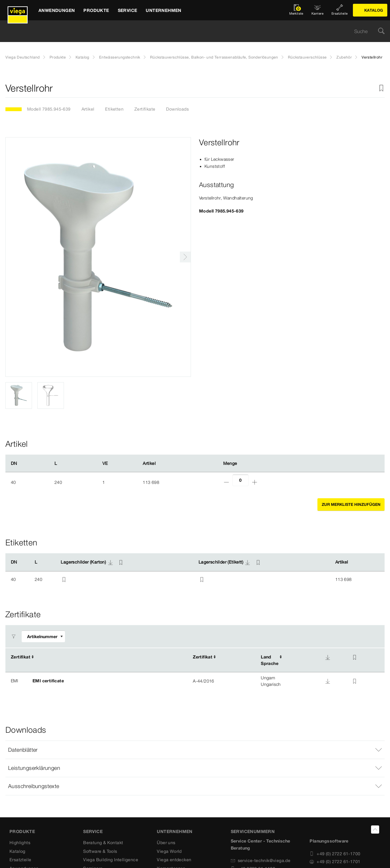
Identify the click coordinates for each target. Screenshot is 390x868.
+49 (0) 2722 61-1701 (335, 861)
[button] (195, 750)
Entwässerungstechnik (120, 57)
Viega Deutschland (23, 57)
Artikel (88, 109)
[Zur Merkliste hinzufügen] (381, 88)
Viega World (169, 851)
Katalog (82, 57)
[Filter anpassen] (43, 636)
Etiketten (114, 109)
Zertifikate (145, 109)
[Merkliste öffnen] (296, 10)
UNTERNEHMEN (175, 831)
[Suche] (381, 31)
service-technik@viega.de (261, 860)
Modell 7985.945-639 (49, 109)
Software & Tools (100, 851)
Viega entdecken (174, 860)
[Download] (328, 657)
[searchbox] (190, 31)
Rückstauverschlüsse (307, 57)
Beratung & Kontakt (103, 843)
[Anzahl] (240, 480)
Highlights (20, 843)
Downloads (177, 109)
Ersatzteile (20, 860)
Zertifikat (21, 657)
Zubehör (344, 57)
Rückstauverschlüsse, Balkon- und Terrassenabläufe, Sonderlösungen (214, 57)
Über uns (166, 843)
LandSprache (270, 660)
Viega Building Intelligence (111, 860)
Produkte (58, 57)
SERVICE (93, 831)
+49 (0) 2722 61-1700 (335, 854)
